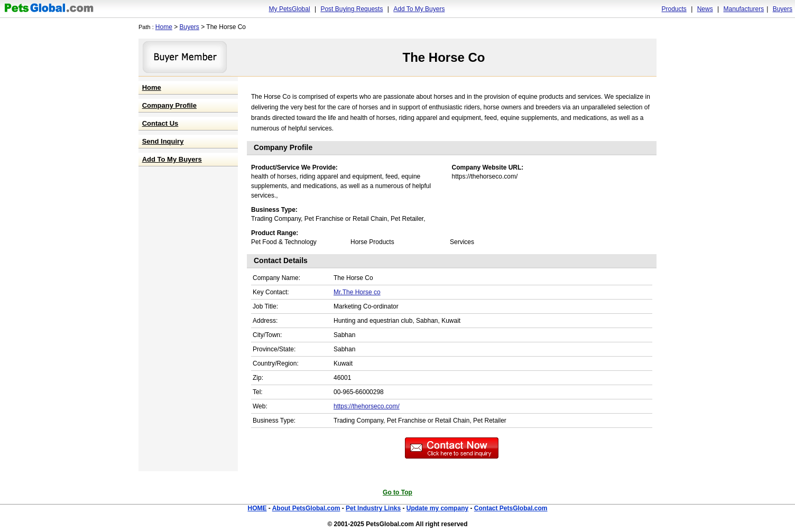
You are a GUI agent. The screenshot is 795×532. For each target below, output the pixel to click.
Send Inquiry (163, 141)
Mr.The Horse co (357, 292)
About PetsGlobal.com (306, 508)
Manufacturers (743, 9)
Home (164, 27)
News (705, 9)
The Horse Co (443, 57)
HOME (257, 508)
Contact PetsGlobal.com (511, 508)
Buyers (783, 9)
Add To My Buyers (419, 9)
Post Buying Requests (352, 9)
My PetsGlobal (290, 9)
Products (674, 9)
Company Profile (169, 105)
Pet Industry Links (373, 508)
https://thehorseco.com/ (367, 406)
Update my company (437, 508)
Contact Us (160, 123)
